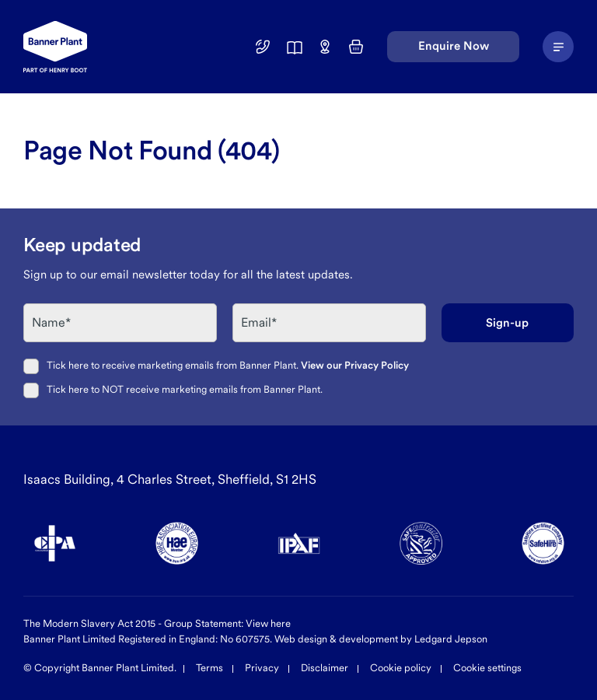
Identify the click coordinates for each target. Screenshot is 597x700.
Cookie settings (487, 668)
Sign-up (507, 323)
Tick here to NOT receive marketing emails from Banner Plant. (185, 389)
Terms (209, 668)
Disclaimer (325, 668)
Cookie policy (401, 668)
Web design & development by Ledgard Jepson (381, 639)
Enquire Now (454, 46)
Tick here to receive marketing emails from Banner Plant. (228, 365)
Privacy (262, 668)
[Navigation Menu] (558, 47)
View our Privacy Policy (355, 365)
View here (268, 623)
